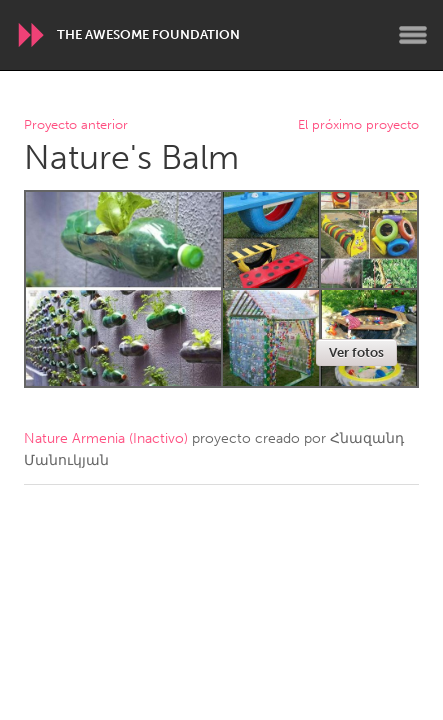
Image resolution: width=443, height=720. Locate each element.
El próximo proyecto (358, 125)
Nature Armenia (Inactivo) (106, 438)
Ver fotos (356, 352)
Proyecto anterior (76, 125)
